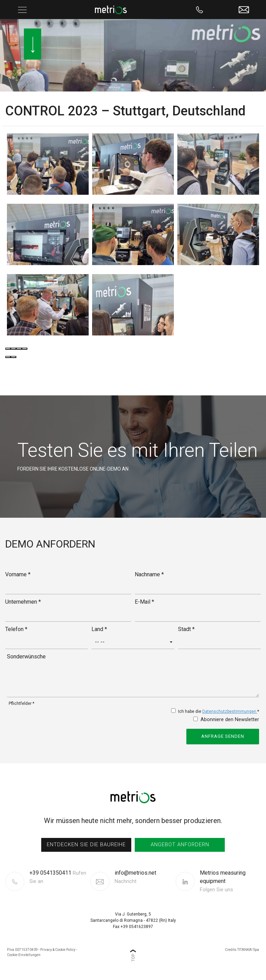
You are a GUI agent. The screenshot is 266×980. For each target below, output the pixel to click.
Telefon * (16, 629)
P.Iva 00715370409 (22, 950)
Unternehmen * (23, 602)
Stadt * (186, 629)
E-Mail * (144, 602)
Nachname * (149, 574)
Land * (99, 629)
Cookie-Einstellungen (24, 955)
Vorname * (18, 574)
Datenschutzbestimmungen (230, 711)
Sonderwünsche (26, 657)
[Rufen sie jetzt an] (200, 10)
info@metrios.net (135, 877)
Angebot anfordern (180, 845)
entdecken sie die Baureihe (86, 845)
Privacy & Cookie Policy (58, 950)
